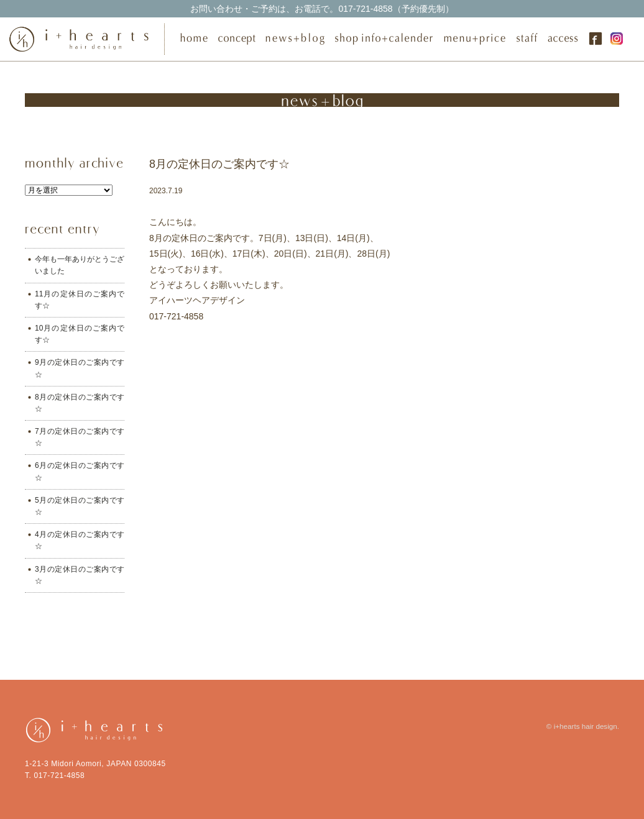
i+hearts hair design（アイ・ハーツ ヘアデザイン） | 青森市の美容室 (82, 39)
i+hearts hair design (586, 726)
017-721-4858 (322, 9)
